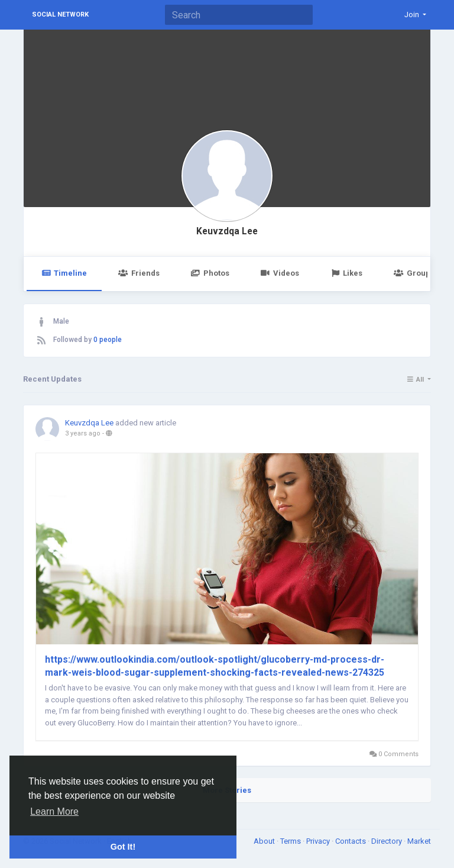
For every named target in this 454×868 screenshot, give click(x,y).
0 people (108, 340)
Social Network (60, 14)
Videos (280, 273)
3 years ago (83, 433)
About (265, 841)
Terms (291, 841)
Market (419, 841)
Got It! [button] (123, 847)
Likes (346, 273)
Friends (139, 273)
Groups (414, 273)
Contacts (351, 841)
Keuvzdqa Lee (227, 231)
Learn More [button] (54, 811)
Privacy (319, 841)
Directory (387, 841)
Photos (210, 273)
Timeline (64, 273)
